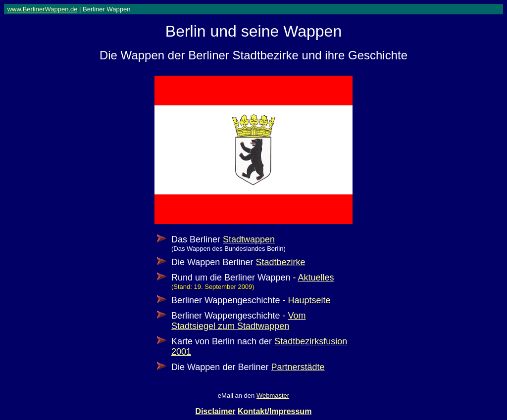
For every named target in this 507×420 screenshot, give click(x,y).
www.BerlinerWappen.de (43, 9)
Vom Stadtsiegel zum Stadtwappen (238, 321)
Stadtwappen (249, 239)
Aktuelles (316, 278)
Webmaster (273, 396)
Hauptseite (309, 300)
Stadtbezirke (280, 262)
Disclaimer (216, 411)
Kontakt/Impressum (275, 411)
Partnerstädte (298, 367)
